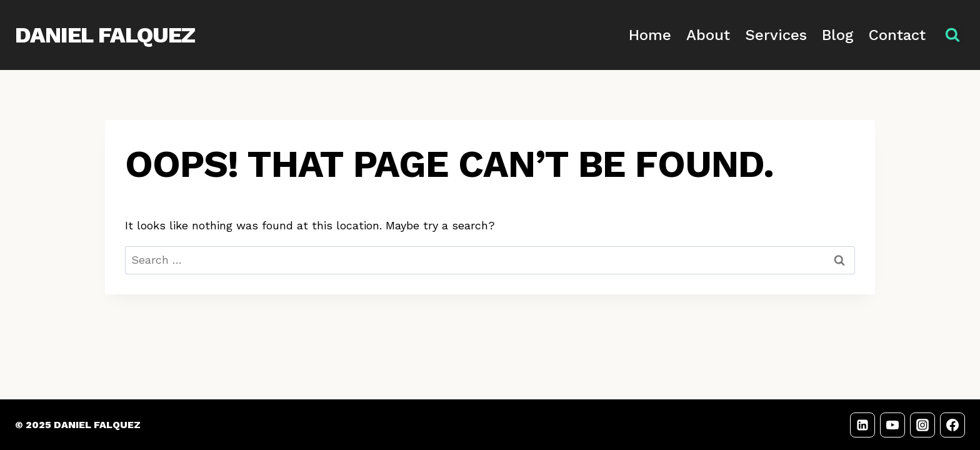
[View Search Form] (952, 35)
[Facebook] (952, 425)
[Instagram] (922, 425)
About (708, 35)
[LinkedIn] (862, 425)
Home (650, 35)
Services (776, 35)
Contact (897, 35)
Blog (838, 35)
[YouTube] (892, 425)
